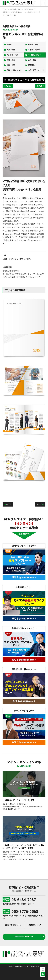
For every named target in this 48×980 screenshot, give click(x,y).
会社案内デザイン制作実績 (13, 12)
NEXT (40, 86)
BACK (8, 86)
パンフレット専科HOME (12, 9)
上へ (43, 970)
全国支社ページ (35, 925)
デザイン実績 (28, 9)
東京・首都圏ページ (13, 925)
